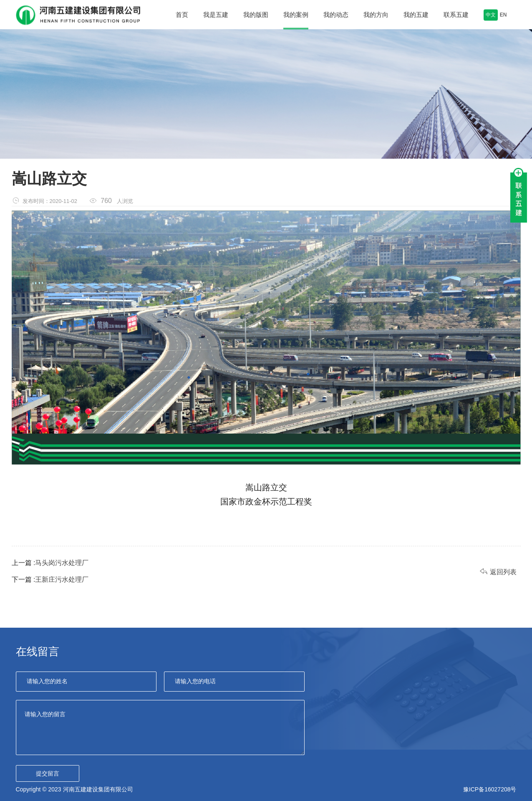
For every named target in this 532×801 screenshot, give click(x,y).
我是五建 (216, 16)
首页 (182, 16)
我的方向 (376, 16)
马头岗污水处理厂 (62, 563)
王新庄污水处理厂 (62, 579)
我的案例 (296, 16)
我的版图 (256, 16)
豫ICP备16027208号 (490, 789)
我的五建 (416, 16)
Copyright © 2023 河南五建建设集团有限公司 (74, 789)
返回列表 (498, 571)
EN (503, 16)
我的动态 (336, 16)
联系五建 (456, 16)
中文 (491, 15)
